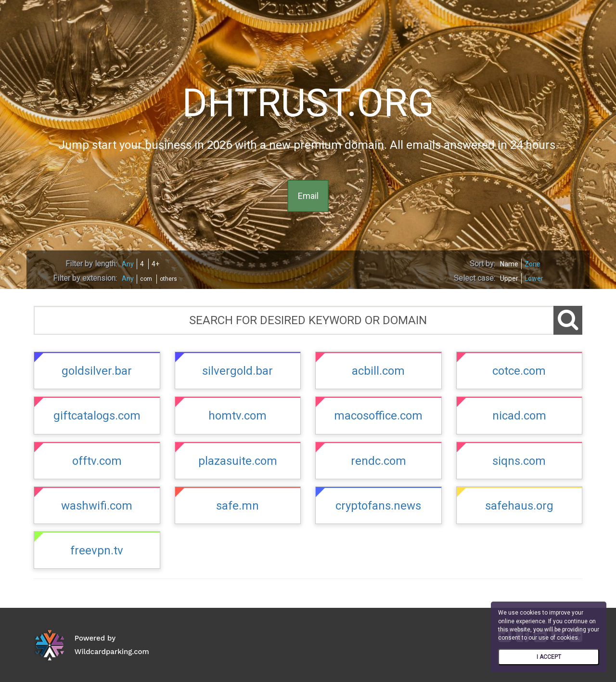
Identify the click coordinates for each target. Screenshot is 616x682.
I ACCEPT (549, 657)
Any (128, 264)
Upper (509, 278)
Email (308, 196)
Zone (533, 264)
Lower (534, 278)
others (168, 279)
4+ (155, 264)
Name (509, 264)
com (146, 279)
